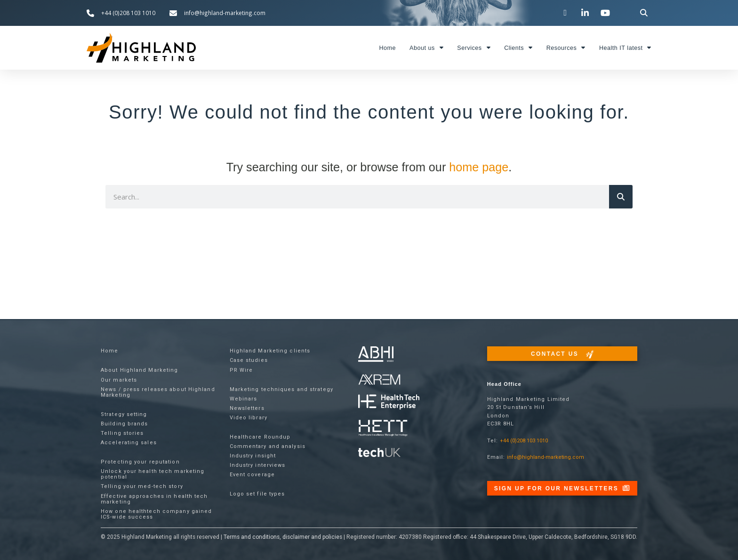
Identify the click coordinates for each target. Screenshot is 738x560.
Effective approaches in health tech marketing (154, 499)
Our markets (119, 380)
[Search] (621, 197)
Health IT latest (625, 48)
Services (474, 48)
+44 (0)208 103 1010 (524, 441)
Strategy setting (124, 414)
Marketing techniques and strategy (281, 389)
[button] (644, 13)
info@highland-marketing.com (545, 457)
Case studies (249, 360)
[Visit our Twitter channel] (566, 13)
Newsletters (247, 408)
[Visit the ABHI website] (376, 354)
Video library (249, 418)
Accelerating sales (129, 443)
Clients (518, 48)
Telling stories (122, 433)
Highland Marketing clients (270, 351)
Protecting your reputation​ (140, 462)
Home (387, 48)
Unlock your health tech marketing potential (152, 474)
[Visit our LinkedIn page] (586, 13)
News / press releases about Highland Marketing (158, 392)
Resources (566, 48)
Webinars (244, 399)
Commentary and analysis (268, 446)
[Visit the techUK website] (379, 379)
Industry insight (253, 456)
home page (479, 167)
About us (426, 48)
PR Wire (241, 370)
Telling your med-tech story (142, 486)
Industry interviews (258, 465)
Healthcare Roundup (260, 437)
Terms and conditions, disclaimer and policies (283, 537)
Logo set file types (257, 494)
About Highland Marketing (139, 370)
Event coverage (252, 475)
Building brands (124, 424)
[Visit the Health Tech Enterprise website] (389, 402)
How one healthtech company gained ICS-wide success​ (156, 514)
